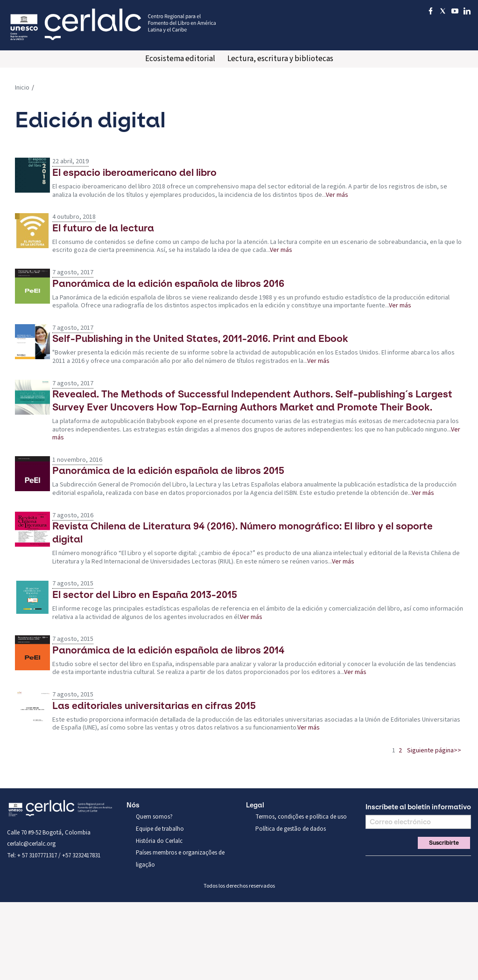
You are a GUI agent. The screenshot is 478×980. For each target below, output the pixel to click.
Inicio (22, 88)
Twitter (387, 867)
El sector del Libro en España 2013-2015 (145, 594)
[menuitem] (180, 59)
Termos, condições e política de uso (301, 817)
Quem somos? (154, 817)
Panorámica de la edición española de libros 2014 (168, 650)
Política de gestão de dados (291, 829)
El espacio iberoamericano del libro (134, 172)
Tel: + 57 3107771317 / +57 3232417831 (54, 855)
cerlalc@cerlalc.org (31, 844)
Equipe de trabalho (160, 829)
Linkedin (419, 867)
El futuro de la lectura (103, 228)
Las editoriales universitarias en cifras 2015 (154, 705)
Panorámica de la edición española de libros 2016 (168, 283)
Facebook (371, 867)
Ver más (337, 195)
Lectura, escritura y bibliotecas (280, 59)
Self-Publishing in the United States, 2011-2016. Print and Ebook (200, 338)
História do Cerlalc (159, 841)
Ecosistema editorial (180, 59)
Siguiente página (430, 751)
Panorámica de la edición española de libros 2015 (168, 470)
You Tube (403, 867)
